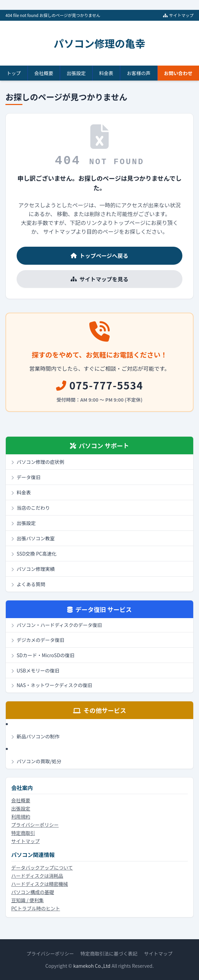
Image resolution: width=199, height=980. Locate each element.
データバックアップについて (42, 868)
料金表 (106, 73)
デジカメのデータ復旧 (38, 640)
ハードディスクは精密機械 (40, 884)
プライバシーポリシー (35, 825)
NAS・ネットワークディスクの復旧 (52, 685)
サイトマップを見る (99, 279)
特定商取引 (23, 833)
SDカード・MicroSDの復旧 (43, 655)
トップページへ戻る (99, 256)
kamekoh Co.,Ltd (92, 966)
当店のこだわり (31, 508)
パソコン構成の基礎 (33, 892)
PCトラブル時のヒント (36, 908)
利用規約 (21, 817)
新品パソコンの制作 (35, 736)
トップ (14, 73)
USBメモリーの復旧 (35, 670)
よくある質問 (28, 584)
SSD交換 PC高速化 (34, 554)
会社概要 (44, 73)
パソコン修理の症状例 (38, 462)
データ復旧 (26, 477)
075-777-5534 (100, 385)
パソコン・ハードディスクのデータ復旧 (57, 625)
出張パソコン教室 (33, 538)
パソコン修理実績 (33, 569)
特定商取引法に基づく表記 (109, 953)
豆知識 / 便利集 (28, 900)
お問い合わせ (178, 73)
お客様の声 (139, 73)
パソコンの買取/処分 (36, 761)
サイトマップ (178, 15)
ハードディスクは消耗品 (37, 876)
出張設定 (76, 73)
